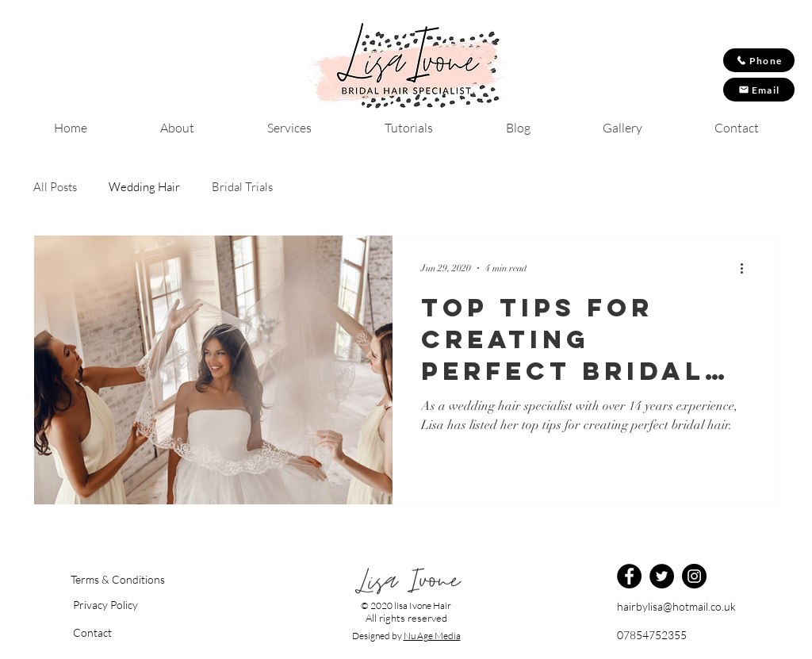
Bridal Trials (242, 187)
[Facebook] (629, 576)
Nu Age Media (432, 636)
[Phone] (759, 60)
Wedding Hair (144, 187)
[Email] (759, 90)
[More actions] (747, 268)
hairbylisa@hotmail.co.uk (676, 606)
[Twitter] (662, 576)
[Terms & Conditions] (117, 580)
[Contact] (124, 633)
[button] (124, 605)
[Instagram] (694, 576)
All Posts (55, 187)
